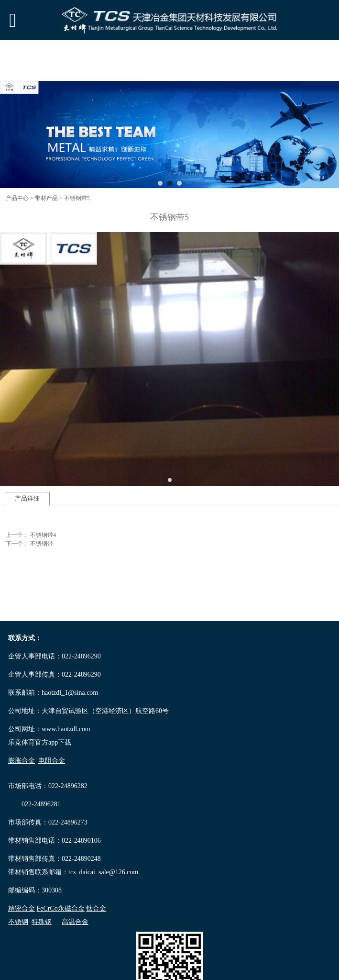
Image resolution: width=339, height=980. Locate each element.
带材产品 (46, 198)
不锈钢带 (42, 544)
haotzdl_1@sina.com (70, 693)
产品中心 (17, 198)
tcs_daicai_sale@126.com (103, 872)
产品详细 (27, 498)
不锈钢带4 (43, 535)
